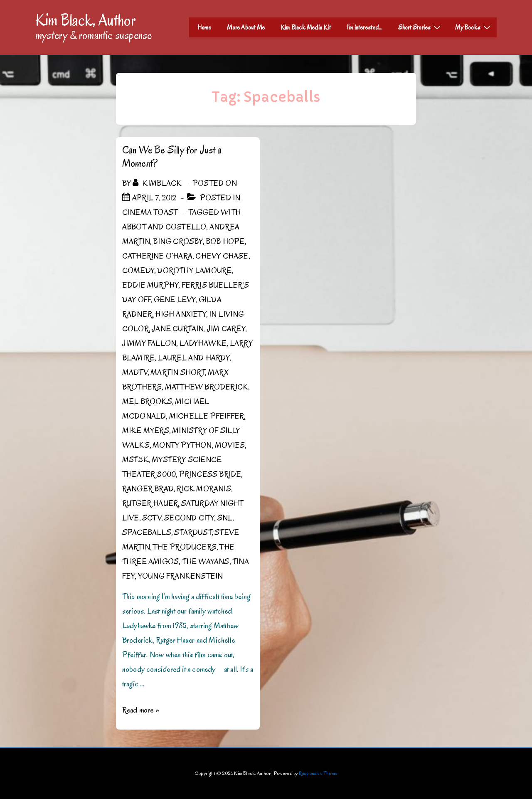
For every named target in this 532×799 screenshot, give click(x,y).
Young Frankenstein (181, 576)
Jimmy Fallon (149, 343)
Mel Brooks (147, 402)
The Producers (185, 547)
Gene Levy (175, 300)
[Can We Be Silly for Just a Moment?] (154, 198)
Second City (189, 518)
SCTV (152, 518)
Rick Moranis (204, 489)
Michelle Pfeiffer (207, 416)
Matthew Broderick (207, 387)
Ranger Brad (148, 489)
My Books (474, 27)
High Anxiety (180, 314)
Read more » (141, 710)
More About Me (246, 27)
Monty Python (182, 445)
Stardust (193, 533)
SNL (225, 518)
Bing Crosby (178, 242)
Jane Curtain (178, 329)
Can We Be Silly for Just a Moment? (172, 157)
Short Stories (421, 27)
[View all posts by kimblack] (158, 183)
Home (204, 27)
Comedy (138, 271)
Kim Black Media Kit (306, 27)
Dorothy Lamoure (194, 271)
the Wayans (206, 562)
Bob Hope (225, 242)
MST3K (135, 460)
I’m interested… (365, 27)
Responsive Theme (318, 773)
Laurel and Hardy (194, 358)
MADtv (135, 372)
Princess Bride (210, 474)
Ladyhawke (203, 343)
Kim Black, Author (86, 20)
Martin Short (177, 372)
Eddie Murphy (150, 285)
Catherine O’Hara (157, 256)
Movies (230, 445)
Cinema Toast (150, 212)
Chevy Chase (222, 256)
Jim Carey (226, 329)
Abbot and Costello (164, 227)
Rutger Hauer (150, 503)
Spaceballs (147, 533)
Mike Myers (146, 431)
